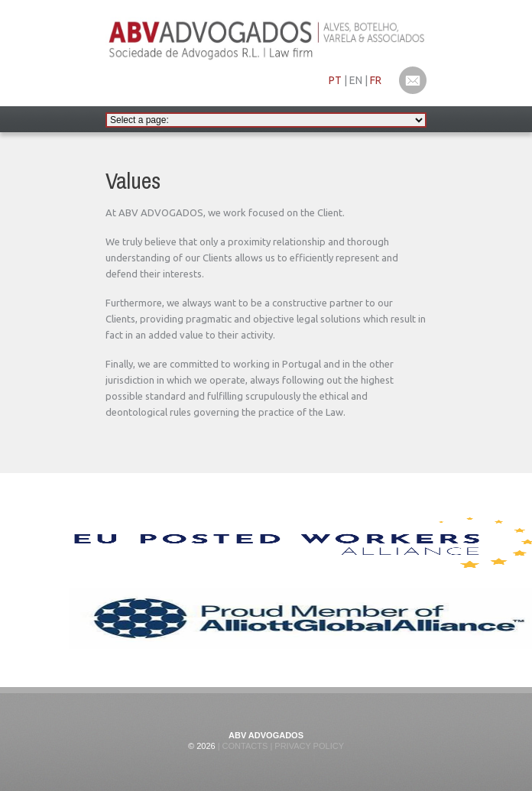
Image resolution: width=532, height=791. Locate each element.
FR (376, 80)
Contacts (244, 746)
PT (335, 80)
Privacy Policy (308, 746)
